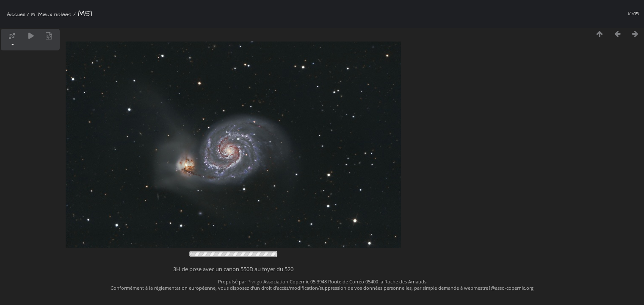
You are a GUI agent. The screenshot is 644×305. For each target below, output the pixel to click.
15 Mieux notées (51, 14)
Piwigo (255, 281)
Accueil (16, 14)
